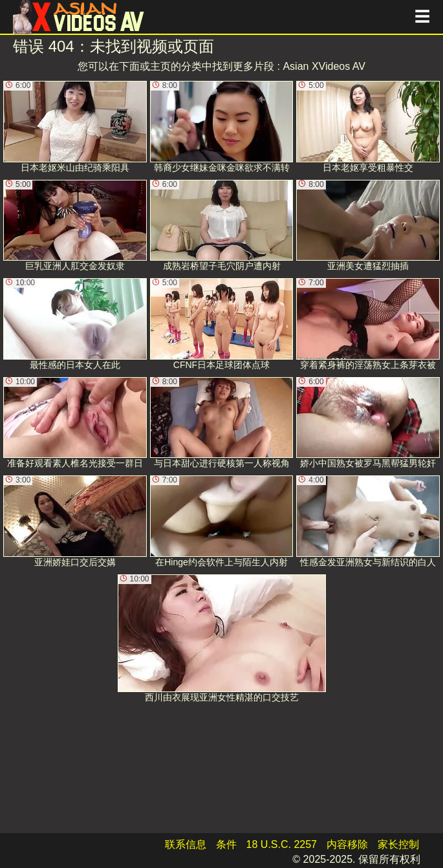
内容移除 (347, 844)
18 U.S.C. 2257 (282, 844)
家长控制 (398, 844)
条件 (226, 844)
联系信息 (186, 844)
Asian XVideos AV (324, 66)
